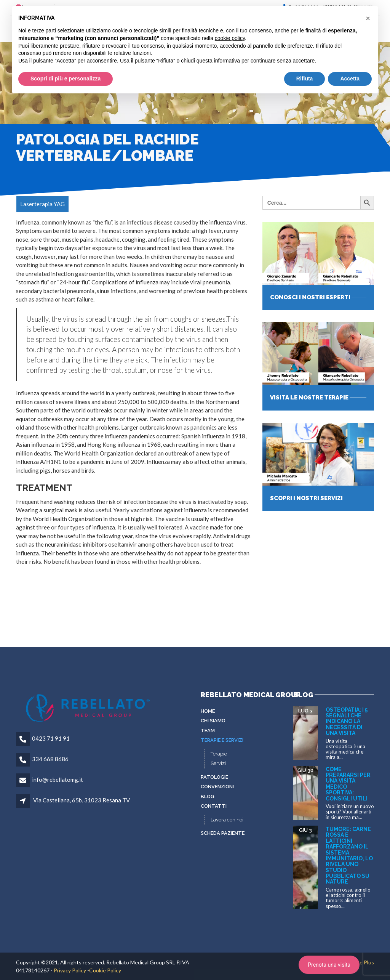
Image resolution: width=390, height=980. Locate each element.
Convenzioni (217, 787)
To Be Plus (361, 962)
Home (208, 711)
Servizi (218, 763)
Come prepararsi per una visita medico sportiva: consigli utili (348, 784)
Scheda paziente (223, 833)
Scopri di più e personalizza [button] (66, 79)
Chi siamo (213, 721)
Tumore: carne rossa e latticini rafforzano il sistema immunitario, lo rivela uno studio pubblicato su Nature (349, 856)
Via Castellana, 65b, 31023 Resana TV (82, 800)
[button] (368, 18)
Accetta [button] (350, 79)
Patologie (214, 777)
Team (208, 731)
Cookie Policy (105, 970)
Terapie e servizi (222, 740)
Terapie (219, 754)
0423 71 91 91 (51, 738)
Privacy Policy (70, 970)
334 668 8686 (50, 759)
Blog (208, 796)
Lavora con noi (227, 820)
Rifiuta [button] (305, 79)
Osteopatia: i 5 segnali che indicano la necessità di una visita (347, 722)
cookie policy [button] (230, 38)
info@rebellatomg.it (58, 780)
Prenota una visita (329, 965)
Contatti (214, 806)
